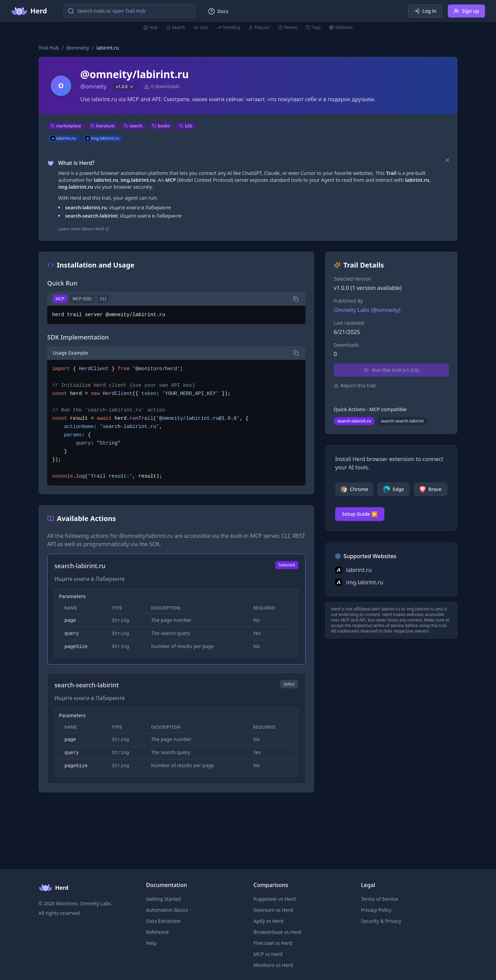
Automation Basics (167, 910)
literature (103, 126)
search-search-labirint (402, 421)
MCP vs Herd (268, 954)
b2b (186, 126)
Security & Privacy (381, 921)
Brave (430, 489)
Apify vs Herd (268, 921)
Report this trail (355, 385)
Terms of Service (380, 899)
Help (151, 943)
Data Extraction (163, 921)
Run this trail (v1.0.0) (391, 370)
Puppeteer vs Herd (275, 899)
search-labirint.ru (354, 421)
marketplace (66, 126)
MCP (60, 299)
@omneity (78, 48)
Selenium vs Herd (273, 910)
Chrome (354, 489)
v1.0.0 (125, 87)
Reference (157, 932)
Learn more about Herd (84, 229)
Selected (287, 565)
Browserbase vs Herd (277, 932)
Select (289, 684)
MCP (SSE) (82, 299)
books (161, 126)
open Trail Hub (129, 11)
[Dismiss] (447, 160)
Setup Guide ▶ (360, 514)
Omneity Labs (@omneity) (367, 310)
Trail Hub (49, 48)
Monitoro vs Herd (273, 965)
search (133, 126)
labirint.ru (63, 138)
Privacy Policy (376, 910)
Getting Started (163, 899)
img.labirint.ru (102, 138)
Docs (218, 11)
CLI (103, 299)
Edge (394, 489)
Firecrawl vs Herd (273, 943)
